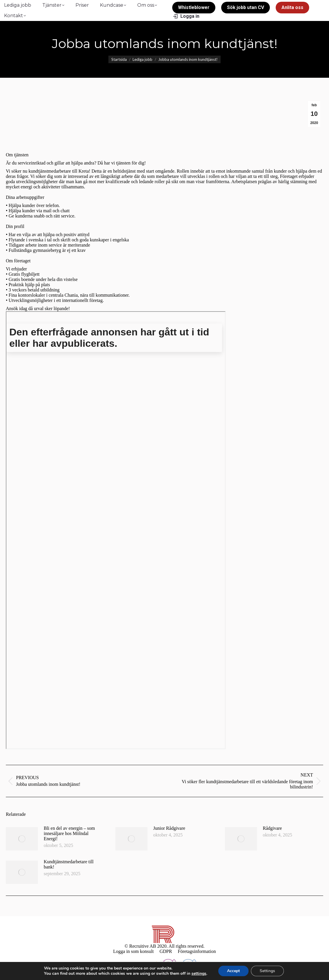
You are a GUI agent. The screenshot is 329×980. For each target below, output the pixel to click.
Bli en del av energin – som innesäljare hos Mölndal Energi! (69, 833)
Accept (233, 971)
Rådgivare (272, 828)
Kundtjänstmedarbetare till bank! (69, 864)
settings (199, 974)
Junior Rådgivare (169, 828)
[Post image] (22, 839)
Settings (267, 971)
